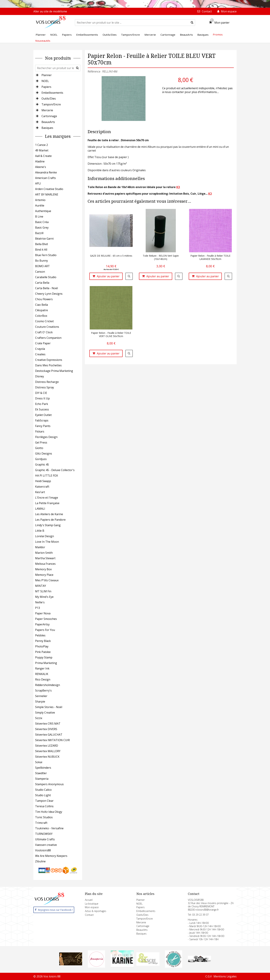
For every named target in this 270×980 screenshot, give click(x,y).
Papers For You (45, 630)
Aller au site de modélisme (50, 11)
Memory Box (43, 569)
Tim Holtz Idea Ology (49, 812)
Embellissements (52, 93)
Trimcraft (41, 823)
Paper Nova (43, 613)
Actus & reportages (96, 911)
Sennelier (41, 696)
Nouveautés (43, 41)
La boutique (92, 904)
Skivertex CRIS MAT (48, 724)
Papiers (46, 87)
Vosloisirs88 (43, 850)
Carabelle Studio (46, 277)
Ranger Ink (42, 668)
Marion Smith (44, 553)
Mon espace (92, 907)
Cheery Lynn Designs (49, 294)
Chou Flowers (44, 299)
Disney (40, 376)
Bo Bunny (41, 261)
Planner (47, 75)
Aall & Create (43, 156)
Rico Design (43, 679)
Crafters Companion (48, 338)
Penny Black (43, 641)
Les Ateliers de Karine (49, 514)
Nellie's (40, 602)
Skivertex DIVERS (46, 729)
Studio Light (43, 795)
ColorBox (41, 316)
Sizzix (39, 718)
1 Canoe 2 (41, 145)
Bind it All (41, 250)
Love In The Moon (47, 542)
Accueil (89, 900)
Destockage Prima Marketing (54, 371)
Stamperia (42, 779)
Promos (218, 34)
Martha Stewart (45, 558)
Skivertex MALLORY (48, 751)
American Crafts (45, 178)
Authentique (43, 211)
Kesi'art (40, 492)
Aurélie (40, 205)
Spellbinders (43, 768)
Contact (89, 915)
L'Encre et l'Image (47, 498)
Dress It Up (42, 398)
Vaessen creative (46, 845)
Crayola (40, 349)
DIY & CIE (41, 393)
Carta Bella (42, 283)
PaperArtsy (42, 624)
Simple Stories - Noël (49, 707)
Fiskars (40, 431)
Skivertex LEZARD (47, 746)
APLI (38, 183)
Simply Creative (45, 713)
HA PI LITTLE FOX (46, 476)
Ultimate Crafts (45, 839)
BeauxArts (48, 122)
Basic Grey (42, 228)
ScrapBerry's (43, 690)
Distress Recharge (47, 382)
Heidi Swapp (43, 481)
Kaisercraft (42, 487)
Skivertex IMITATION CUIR (52, 740)
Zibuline (40, 861)
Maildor (40, 547)
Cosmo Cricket (44, 321)
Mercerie (47, 110)
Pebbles (40, 635)
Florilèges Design (46, 437)
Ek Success (42, 409)
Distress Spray (45, 387)
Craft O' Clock (44, 332)
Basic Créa (42, 222)
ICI (178, 187)
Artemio (40, 200)
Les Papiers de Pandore (50, 520)
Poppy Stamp (44, 657)
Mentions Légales (225, 976)
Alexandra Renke (46, 172)
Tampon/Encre (51, 104)
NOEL (45, 81)
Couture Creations (47, 327)
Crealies (40, 354)
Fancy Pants (43, 426)
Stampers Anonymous (49, 784)
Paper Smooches (46, 619)
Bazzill (39, 233)
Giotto (39, 448)
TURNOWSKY (44, 834)
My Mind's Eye (44, 597)
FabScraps (42, 420)
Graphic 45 (42, 465)
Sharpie (40, 702)
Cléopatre (41, 310)
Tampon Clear (44, 801)
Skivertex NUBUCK (47, 757)
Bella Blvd (41, 244)
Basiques (47, 128)
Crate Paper (43, 343)
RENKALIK (42, 674)
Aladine (40, 161)
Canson (40, 272)
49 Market (42, 150)
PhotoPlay (42, 646)
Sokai (39, 762)
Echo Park (42, 404)
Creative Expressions (49, 360)
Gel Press (41, 442)
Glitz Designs (44, 453)
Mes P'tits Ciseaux (47, 580)
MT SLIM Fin (43, 591)
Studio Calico (43, 790)
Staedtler (41, 773)
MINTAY (41, 586)
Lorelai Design (45, 536)
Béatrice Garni (44, 239)
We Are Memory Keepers (51, 856)
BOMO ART (42, 266)
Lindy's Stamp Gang (48, 525)
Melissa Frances (45, 564)
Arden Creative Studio (49, 189)
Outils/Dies (49, 99)
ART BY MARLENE (47, 194)
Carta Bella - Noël (46, 288)
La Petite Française (47, 503)
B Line (39, 216)
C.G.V (209, 976)
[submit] (192, 23)
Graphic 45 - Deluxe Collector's (55, 470)
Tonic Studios (44, 817)
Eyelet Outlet (43, 415)
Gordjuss (41, 459)
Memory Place (44, 575)
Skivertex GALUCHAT (49, 735)
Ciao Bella (41, 305)
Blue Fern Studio (46, 255)
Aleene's (41, 167)
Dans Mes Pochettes (48, 365)
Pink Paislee (43, 652)
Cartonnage (49, 116)
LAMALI (40, 509)
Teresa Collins (44, 806)
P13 (38, 608)
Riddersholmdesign (48, 685)
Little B (40, 531)
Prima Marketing (46, 663)
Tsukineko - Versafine (49, 828)
